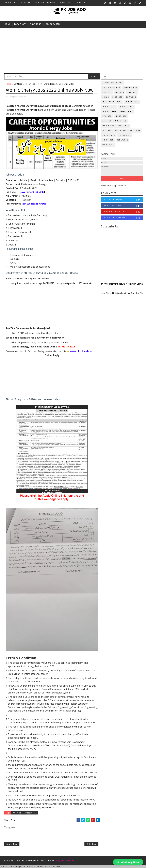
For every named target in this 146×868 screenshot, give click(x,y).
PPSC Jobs (135, 130)
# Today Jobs (31, 813)
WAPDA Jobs (108, 145)
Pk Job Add (19, 861)
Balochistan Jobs (111, 88)
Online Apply (52, 355)
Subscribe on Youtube (123, 212)
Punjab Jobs (125, 135)
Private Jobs (109, 135)
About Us (81, 3)
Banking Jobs (130, 88)
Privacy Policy (66, 3)
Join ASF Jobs (132, 102)
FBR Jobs (132, 92)
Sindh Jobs (108, 140)
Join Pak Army (52, 24)
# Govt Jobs (18, 813)
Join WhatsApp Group (128, 861)
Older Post (91, 844)
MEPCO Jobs (108, 126)
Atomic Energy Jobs (112, 83)
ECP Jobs (120, 92)
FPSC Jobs (117, 97)
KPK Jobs (107, 116)
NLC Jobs (107, 130)
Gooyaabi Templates (65, 861)
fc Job (106, 97)
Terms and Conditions (45, 3)
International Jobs (112, 102)
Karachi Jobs (126, 111)
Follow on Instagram (123, 218)
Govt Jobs (36, 24)
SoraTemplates (32, 861)
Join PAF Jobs (109, 107)
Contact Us (10, 3)
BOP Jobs (107, 92)
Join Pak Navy (109, 111)
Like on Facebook (123, 206)
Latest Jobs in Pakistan (114, 121)
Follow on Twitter (123, 200)
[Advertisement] (73, 50)
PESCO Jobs (121, 130)
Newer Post (12, 844)
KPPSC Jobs (121, 116)
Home (8, 24)
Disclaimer (25, 3)
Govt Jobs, (13, 97)
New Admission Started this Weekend (111, 293)
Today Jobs (20, 24)
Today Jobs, (23, 97)
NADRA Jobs (123, 126)
